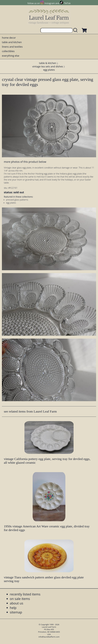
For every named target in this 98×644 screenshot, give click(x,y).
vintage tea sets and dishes (48, 66)
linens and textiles (12, 47)
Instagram (50, 3)
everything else (11, 56)
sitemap (16, 612)
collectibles (8, 51)
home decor (9, 38)
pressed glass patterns (17, 200)
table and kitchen (12, 42)
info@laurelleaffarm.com (49, 637)
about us (17, 603)
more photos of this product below (25, 162)
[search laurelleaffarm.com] (76, 30)
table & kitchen (48, 63)
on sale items (20, 599)
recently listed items (25, 594)
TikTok (67, 3)
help (13, 608)
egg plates (49, 70)
